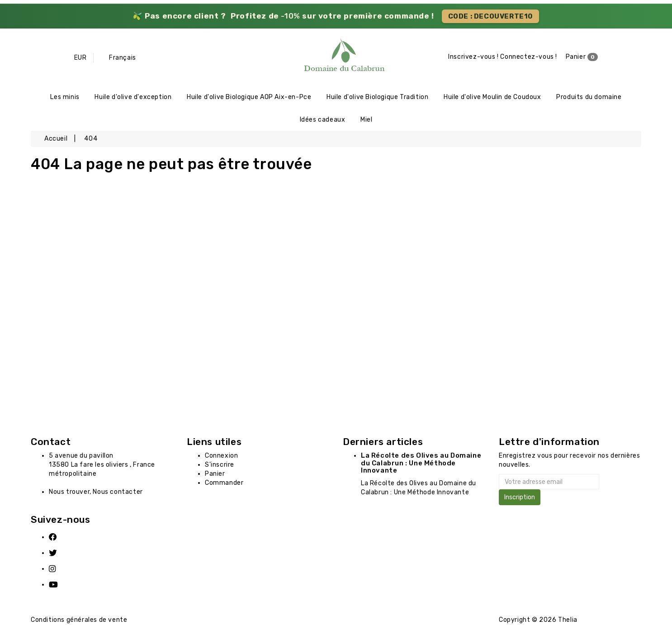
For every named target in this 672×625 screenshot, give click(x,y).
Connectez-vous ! (529, 57)
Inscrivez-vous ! (473, 57)
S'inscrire (220, 465)
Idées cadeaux (323, 120)
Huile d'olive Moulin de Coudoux (492, 97)
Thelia (568, 620)
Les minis (65, 97)
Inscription (520, 498)
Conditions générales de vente (79, 620)
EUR (80, 58)
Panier (582, 57)
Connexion (221, 456)
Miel (366, 120)
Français (123, 58)
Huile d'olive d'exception (133, 97)
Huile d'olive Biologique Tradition (377, 97)
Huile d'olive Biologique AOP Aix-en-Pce (249, 97)
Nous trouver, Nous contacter (96, 492)
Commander (224, 483)
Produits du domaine (589, 97)
